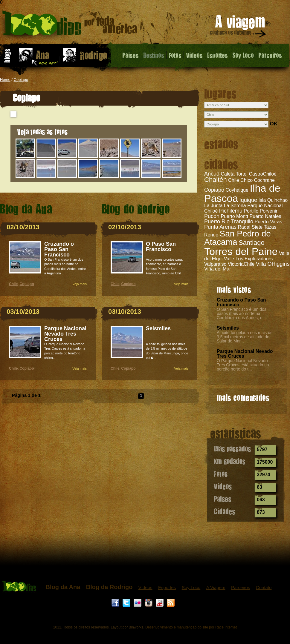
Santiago (252, 243)
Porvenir (269, 211)
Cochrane (264, 180)
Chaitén (216, 180)
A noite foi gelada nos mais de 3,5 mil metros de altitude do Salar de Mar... (245, 337)
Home (5, 80)
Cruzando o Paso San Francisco (241, 302)
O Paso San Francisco (161, 247)
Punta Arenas (220, 227)
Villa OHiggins (273, 264)
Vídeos (145, 587)
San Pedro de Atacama (238, 238)
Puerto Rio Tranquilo (229, 222)
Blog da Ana (63, 587)
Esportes (217, 55)
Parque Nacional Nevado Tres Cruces (245, 354)
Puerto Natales (265, 216)
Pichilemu (231, 211)
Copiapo (21, 80)
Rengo (211, 235)
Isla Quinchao (273, 200)
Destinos (154, 55)
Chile (13, 284)
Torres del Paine (241, 251)
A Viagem (216, 587)
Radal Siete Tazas (257, 227)
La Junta (213, 206)
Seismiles (228, 328)
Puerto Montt (235, 216)
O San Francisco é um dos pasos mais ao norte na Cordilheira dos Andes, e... (242, 313)
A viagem (238, 27)
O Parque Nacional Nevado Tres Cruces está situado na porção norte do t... (243, 365)
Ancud (212, 174)
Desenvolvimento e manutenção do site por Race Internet (191, 627)
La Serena (235, 206)
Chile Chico (240, 180)
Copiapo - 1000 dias (70, 25)
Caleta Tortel (234, 174)
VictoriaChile (241, 264)
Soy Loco (243, 55)
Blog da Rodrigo (109, 587)
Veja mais (80, 284)
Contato (264, 587)
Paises (130, 55)
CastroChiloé (262, 174)
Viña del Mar (218, 269)
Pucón (212, 216)
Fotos (175, 55)
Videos (194, 55)
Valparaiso (215, 264)
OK (274, 124)
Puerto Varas (268, 222)
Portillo (251, 211)
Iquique (248, 200)
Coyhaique (237, 190)
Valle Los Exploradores (248, 259)
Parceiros (270, 55)
